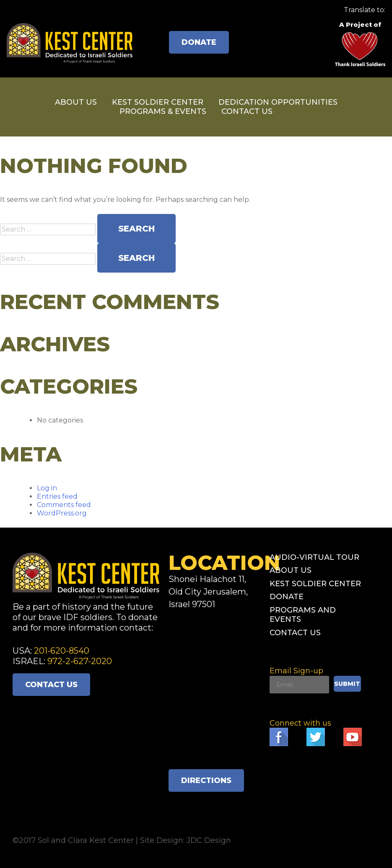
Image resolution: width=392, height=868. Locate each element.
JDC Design (209, 840)
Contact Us (247, 111)
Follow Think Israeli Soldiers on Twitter (316, 737)
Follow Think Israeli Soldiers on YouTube (353, 737)
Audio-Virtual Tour (314, 557)
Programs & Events (163, 111)
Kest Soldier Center (158, 102)
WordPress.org (62, 513)
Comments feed (64, 505)
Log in (47, 488)
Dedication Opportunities (278, 102)
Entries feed (57, 496)
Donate (199, 42)
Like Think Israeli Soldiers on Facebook (279, 737)
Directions (206, 780)
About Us (76, 102)
